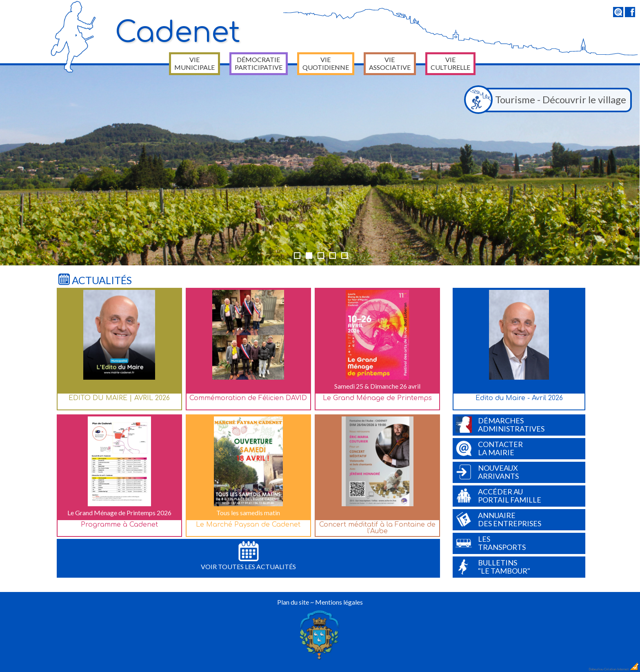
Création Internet (622, 669)
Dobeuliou (596, 669)
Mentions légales (339, 602)
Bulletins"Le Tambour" (493, 567)
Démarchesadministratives (500, 425)
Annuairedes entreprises (498, 519)
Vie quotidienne (326, 63)
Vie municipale (194, 63)
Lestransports (491, 543)
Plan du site (293, 602)
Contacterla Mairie (489, 448)
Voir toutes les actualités (248, 556)
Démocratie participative (259, 63)
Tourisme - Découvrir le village (547, 100)
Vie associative (390, 63)
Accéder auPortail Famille (498, 496)
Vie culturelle (450, 63)
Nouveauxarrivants (487, 472)
